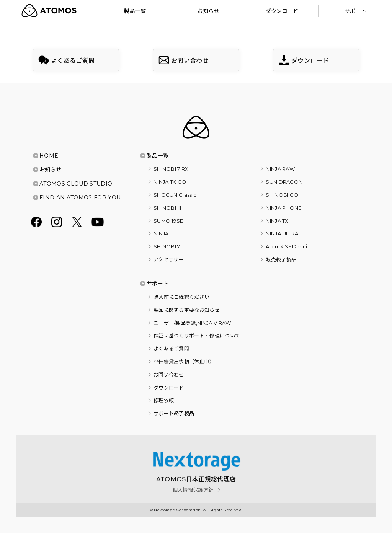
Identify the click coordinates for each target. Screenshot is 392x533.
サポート (158, 284)
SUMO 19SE (168, 221)
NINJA (161, 233)
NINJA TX (277, 221)
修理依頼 (164, 400)
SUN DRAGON (284, 182)
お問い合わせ (169, 375)
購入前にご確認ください (182, 297)
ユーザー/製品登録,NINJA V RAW (192, 323)
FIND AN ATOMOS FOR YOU (80, 197)
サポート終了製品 (174, 413)
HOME (49, 156)
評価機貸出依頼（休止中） (184, 362)
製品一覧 (158, 156)
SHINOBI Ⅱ (168, 208)
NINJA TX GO (170, 182)
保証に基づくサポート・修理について (197, 336)
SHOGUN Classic (175, 195)
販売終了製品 (281, 259)
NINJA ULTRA (282, 233)
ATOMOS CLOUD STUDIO (76, 184)
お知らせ (50, 170)
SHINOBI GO (282, 195)
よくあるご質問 (171, 349)
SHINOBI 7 (167, 246)
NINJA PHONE (284, 208)
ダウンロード (169, 388)
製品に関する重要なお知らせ (187, 310)
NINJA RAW (280, 169)
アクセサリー (169, 259)
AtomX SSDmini (286, 246)
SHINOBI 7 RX (171, 169)
